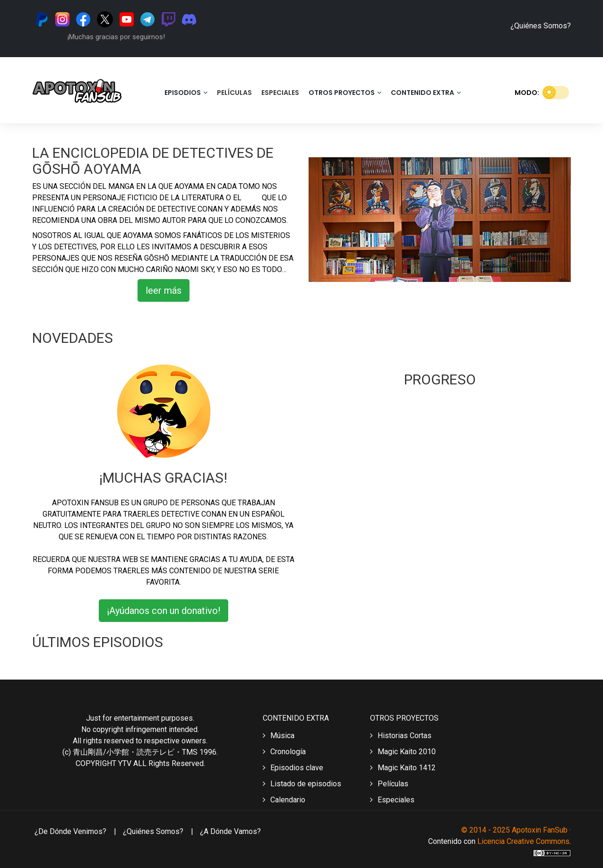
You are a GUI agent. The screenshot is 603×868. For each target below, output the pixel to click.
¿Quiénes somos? (154, 831)
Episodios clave (293, 768)
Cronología (284, 752)
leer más (164, 290)
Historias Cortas (401, 736)
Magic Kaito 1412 (403, 768)
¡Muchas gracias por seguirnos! (116, 37)
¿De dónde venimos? (70, 831)
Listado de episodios (302, 784)
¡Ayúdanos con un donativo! (164, 611)
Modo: (543, 92)
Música (279, 736)
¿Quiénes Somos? (541, 26)
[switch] (556, 93)
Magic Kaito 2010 (403, 752)
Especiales (280, 93)
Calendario (284, 800)
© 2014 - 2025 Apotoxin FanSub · (516, 830)
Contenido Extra (426, 93)
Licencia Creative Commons (523, 841)
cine (253, 198)
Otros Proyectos (345, 93)
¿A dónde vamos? (230, 831)
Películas (234, 93)
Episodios (186, 93)
